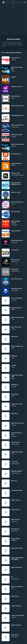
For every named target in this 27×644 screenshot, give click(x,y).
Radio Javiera (15, 635)
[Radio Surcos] (6, 416)
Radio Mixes (15, 385)
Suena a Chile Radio (17, 298)
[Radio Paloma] (6, 599)
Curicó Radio (15, 394)
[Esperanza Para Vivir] (6, 406)
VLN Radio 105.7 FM (17, 87)
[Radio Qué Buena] (6, 156)
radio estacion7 (16, 442)
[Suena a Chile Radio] (6, 301)
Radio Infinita (15, 269)
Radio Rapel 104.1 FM (17, 548)
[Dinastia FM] (6, 339)
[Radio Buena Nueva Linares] (6, 166)
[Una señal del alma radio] (6, 435)
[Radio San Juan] (6, 262)
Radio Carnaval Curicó (17, 125)
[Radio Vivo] (6, 483)
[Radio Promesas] (6, 503)
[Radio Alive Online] (6, 330)
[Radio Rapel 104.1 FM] (6, 551)
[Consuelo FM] (6, 253)
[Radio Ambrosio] (6, 522)
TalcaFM (13, 365)
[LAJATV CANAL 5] (6, 608)
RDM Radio (14, 356)
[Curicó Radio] (6, 397)
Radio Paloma (15, 596)
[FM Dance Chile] (6, 176)
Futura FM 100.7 (16, 58)
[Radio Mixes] (6, 387)
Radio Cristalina (16, 212)
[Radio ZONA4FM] (6, 233)
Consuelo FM (15, 250)
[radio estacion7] (6, 445)
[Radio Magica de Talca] (6, 118)
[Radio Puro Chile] (6, 195)
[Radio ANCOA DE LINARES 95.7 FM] (6, 185)
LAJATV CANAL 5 (16, 606)
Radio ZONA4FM (16, 231)
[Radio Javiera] (6, 637)
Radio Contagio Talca (17, 346)
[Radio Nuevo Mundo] (6, 137)
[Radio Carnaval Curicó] (6, 128)
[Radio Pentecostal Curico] (6, 310)
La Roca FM (14, 462)
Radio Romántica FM (17, 240)
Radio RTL (14, 77)
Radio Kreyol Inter (16, 625)
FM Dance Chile (15, 173)
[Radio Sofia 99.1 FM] (6, 570)
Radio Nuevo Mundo (17, 135)
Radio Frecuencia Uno (17, 202)
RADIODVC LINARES (17, 471)
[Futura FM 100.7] (6, 60)
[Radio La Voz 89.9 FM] (6, 589)
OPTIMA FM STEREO (17, 490)
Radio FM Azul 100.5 (17, 279)
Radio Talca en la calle (17, 423)
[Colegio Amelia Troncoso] (6, 541)
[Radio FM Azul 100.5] (6, 281)
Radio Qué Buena (16, 154)
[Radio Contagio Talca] (6, 349)
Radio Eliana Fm (15, 529)
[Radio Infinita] (6, 272)
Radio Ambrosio (16, 519)
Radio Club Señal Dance (18, 144)
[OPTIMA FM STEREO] (6, 493)
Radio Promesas (16, 500)
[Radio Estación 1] (6, 512)
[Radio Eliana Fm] (6, 531)
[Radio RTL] (6, 79)
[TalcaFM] (6, 368)
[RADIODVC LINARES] (6, 474)
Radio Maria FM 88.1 (17, 289)
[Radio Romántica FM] (6, 243)
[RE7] (6, 580)
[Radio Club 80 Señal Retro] (6, 70)
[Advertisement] (13, 21)
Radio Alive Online (16, 327)
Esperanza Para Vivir (17, 404)
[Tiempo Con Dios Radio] (6, 618)
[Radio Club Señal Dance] (6, 147)
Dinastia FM (14, 337)
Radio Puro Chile (16, 192)
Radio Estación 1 (16, 510)
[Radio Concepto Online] (6, 320)
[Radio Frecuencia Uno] (6, 205)
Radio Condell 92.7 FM (17, 106)
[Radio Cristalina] (6, 214)
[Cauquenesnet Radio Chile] (6, 378)
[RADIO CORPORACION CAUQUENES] (6, 560)
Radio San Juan (15, 260)
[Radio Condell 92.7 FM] (6, 108)
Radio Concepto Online (18, 317)
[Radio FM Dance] (6, 99)
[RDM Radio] (6, 358)
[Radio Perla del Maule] (6, 455)
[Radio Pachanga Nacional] (6, 224)
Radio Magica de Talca (17, 115)
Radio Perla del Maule (17, 452)
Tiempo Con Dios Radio (18, 615)
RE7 (12, 577)
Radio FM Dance (16, 96)
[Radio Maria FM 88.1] (6, 291)
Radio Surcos (15, 414)
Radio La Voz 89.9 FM (17, 587)
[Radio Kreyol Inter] (6, 628)
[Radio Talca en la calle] (6, 426)
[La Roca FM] (6, 464)
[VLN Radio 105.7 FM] (6, 89)
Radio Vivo (14, 481)
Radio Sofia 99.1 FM (16, 567)
